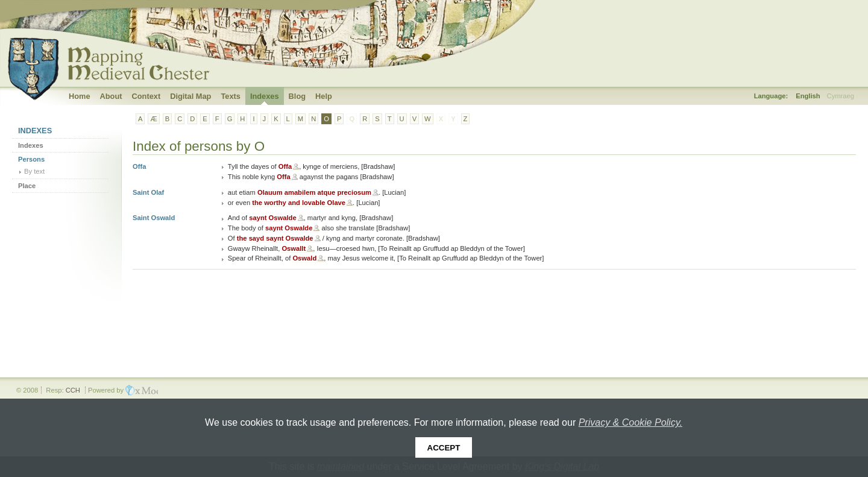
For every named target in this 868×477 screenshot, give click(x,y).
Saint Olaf (148, 192)
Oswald (304, 258)
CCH (73, 390)
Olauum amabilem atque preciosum (314, 192)
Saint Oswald (154, 218)
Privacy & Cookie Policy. (631, 422)
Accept (444, 448)
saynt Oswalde (272, 218)
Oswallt (294, 248)
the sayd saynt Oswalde (275, 238)
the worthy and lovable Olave (299, 203)
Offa (139, 166)
